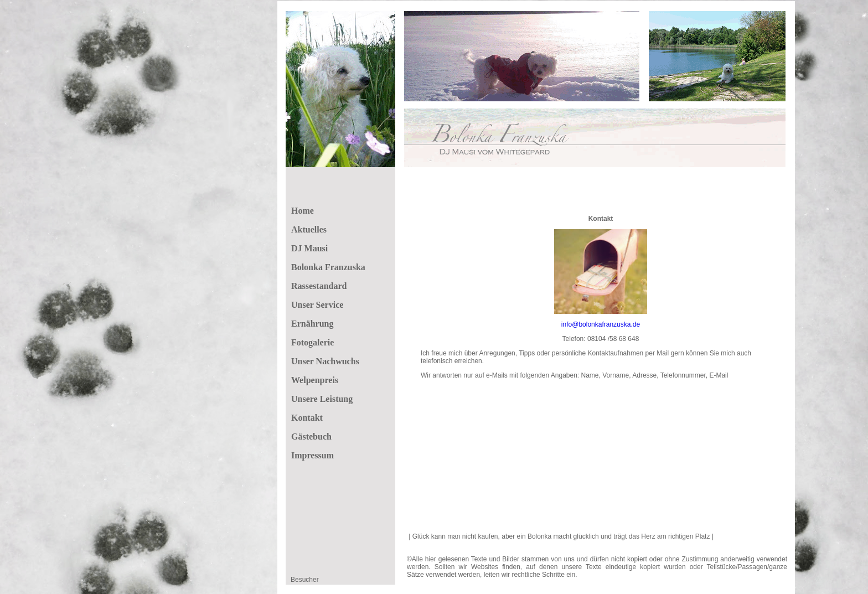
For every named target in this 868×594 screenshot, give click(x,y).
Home (303, 211)
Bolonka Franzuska (328, 267)
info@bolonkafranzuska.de (601, 324)
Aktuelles (309, 229)
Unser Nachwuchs (325, 361)
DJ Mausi (309, 248)
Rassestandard (319, 286)
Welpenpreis (315, 380)
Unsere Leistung (322, 399)
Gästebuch (311, 437)
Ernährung (312, 324)
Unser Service (317, 305)
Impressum (312, 455)
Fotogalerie (312, 342)
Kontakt (307, 418)
